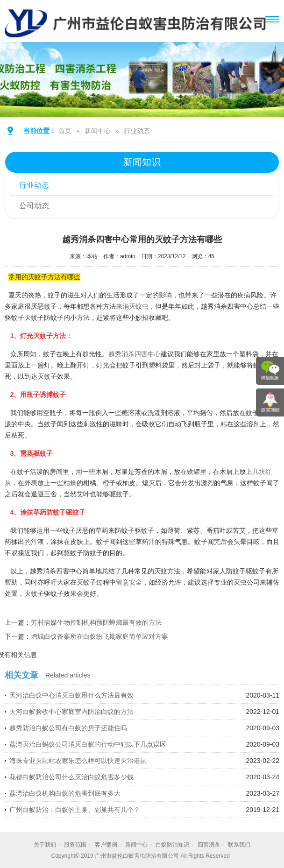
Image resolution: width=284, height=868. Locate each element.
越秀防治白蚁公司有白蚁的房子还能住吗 (68, 728)
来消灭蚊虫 (132, 306)
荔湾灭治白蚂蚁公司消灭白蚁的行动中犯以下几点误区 (88, 744)
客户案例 (106, 845)
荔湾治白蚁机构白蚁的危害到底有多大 (65, 793)
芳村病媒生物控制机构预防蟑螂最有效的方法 (96, 622)
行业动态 (137, 131)
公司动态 (34, 206)
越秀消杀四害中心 (135, 354)
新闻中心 (98, 131)
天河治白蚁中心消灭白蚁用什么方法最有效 (71, 695)
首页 (65, 131)
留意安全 (129, 582)
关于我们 (45, 845)
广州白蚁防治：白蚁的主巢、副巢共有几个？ (75, 810)
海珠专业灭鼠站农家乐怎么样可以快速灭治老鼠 (78, 761)
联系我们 (239, 845)
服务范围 (75, 845)
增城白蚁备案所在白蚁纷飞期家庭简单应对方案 (99, 636)
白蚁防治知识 (172, 845)
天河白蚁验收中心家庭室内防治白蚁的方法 (71, 712)
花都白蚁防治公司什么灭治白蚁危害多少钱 (71, 777)
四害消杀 (209, 845)
